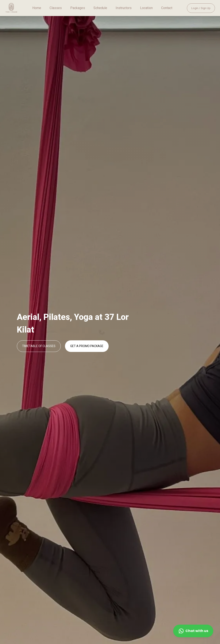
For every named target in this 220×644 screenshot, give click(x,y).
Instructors (124, 8)
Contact (167, 8)
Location (146, 8)
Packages (78, 8)
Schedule (100, 8)
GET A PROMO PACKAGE (87, 346)
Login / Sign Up (201, 8)
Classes (56, 8)
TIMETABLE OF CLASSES (39, 346)
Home (37, 8)
